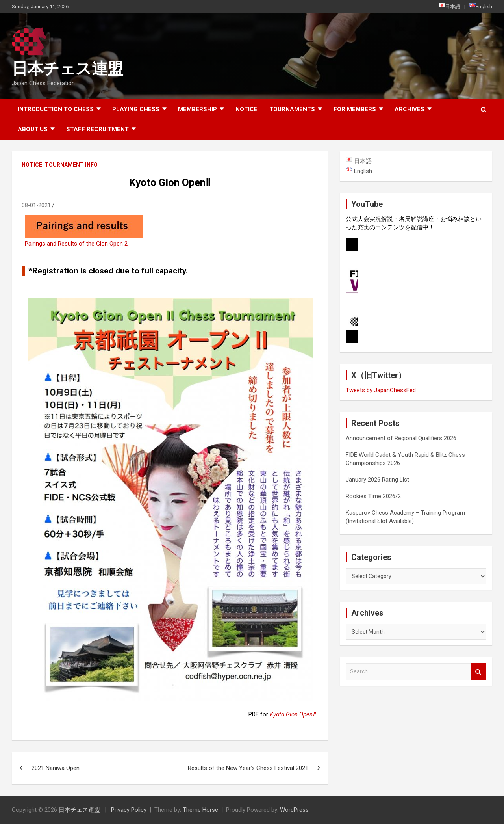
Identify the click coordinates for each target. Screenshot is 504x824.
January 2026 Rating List (377, 480)
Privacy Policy (129, 810)
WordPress (294, 810)
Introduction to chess (56, 109)
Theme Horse (200, 810)
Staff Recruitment (97, 129)
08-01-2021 (36, 205)
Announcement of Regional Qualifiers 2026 (401, 438)
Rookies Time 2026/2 (373, 496)
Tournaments (292, 109)
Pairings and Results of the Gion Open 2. (77, 244)
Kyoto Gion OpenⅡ (293, 714)
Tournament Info (71, 165)
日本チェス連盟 (68, 69)
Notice (246, 109)
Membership (197, 109)
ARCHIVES (409, 109)
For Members (355, 109)
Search (478, 672)
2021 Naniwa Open (56, 768)
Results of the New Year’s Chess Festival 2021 (248, 768)
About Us (33, 129)
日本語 (449, 6)
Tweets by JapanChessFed (381, 390)
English (481, 6)
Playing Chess (136, 109)
